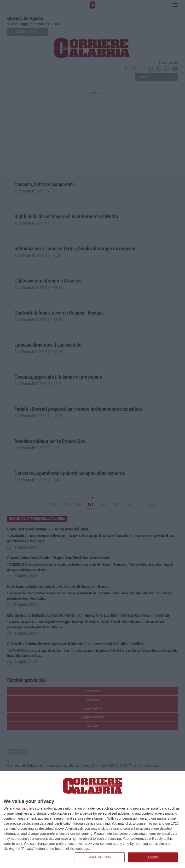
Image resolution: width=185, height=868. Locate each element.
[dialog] (92, 820)
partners (28, 808)
